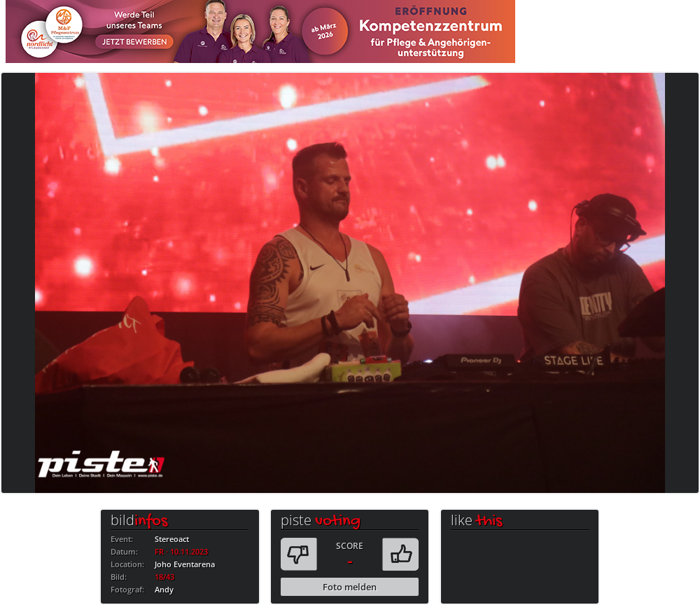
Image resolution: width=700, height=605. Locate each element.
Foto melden (350, 587)
